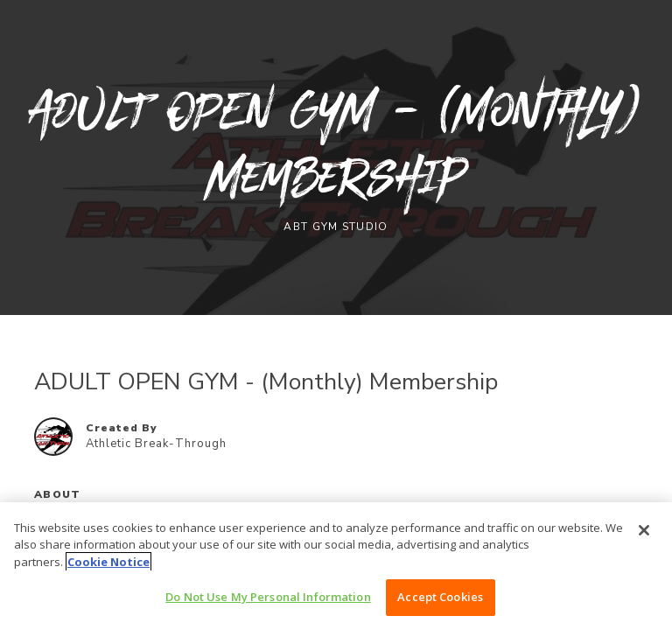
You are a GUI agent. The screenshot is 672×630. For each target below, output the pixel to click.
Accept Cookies (440, 597)
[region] (336, 566)
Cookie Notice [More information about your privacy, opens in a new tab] (108, 562)
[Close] (644, 530)
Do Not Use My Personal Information (268, 597)
